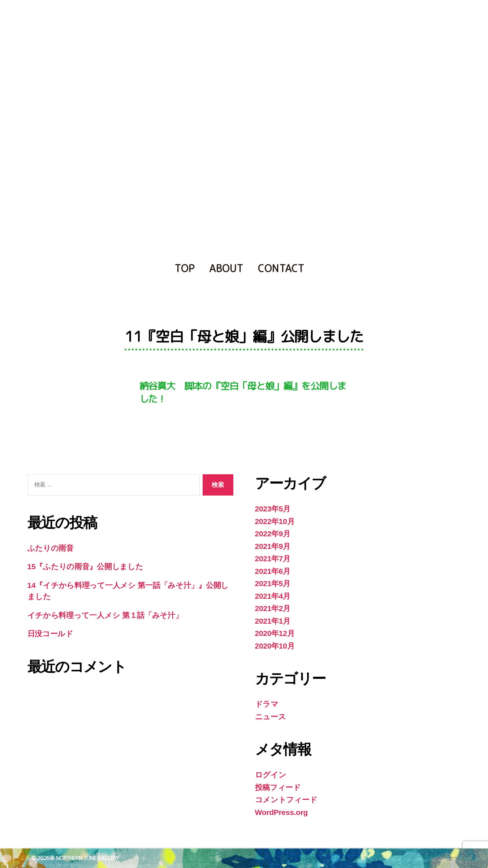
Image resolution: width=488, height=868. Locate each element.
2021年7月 (273, 559)
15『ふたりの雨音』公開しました (85, 566)
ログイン (271, 775)
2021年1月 (273, 621)
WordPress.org (282, 812)
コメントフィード (286, 800)
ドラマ (267, 704)
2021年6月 (273, 571)
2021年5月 (273, 583)
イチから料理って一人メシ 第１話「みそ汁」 (105, 615)
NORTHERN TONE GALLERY (87, 858)
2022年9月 (273, 534)
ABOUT (226, 268)
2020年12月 (275, 633)
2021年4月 (273, 596)
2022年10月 (275, 521)
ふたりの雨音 (51, 548)
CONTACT (281, 268)
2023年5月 (273, 509)
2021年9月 (273, 546)
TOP (185, 268)
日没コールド (50, 634)
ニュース (271, 717)
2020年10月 (275, 646)
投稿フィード (278, 787)
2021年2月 (273, 608)
